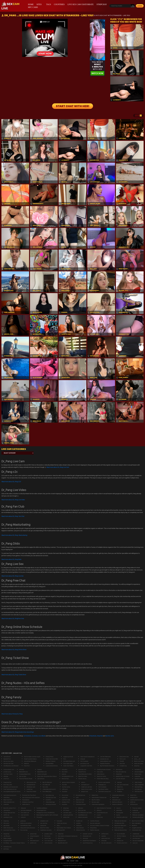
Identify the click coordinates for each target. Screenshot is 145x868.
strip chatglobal (139, 785)
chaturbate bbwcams (118, 795)
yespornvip (33, 834)
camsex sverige (139, 779)
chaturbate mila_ (137, 830)
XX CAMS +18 (46, 785)
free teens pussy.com (105, 791)
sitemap (6, 776)
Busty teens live (124, 757)
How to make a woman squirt (32, 757)
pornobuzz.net (85, 763)
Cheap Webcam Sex (9, 813)
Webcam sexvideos (138, 815)
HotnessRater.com (9, 769)
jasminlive (119, 810)
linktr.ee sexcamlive (26, 823)
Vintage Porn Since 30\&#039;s (46, 813)
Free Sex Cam (80, 802)
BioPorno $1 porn (117, 802)
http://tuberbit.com (9, 802)
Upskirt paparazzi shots (137, 800)
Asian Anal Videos (68, 766)
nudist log (29, 789)
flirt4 (31, 838)
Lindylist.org (123, 766)
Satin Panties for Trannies (104, 808)
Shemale (104, 841)
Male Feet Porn (8, 800)
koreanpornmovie (51, 804)
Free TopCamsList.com (10, 789)
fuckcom (23, 817)
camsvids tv (7, 810)
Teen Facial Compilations (87, 757)
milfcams (81, 808)
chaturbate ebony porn (49, 789)
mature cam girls (42, 774)
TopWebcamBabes (42, 808)
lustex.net (65, 797)
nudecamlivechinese (52, 766)
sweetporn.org (8, 817)
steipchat (61, 834)
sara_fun (135, 843)
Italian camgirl (7, 838)
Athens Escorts (81, 830)
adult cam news (139, 763)
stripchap (66, 808)
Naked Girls (95, 795)
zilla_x (58, 825)
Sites (39, 4)
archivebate (27, 736)
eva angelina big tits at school (12, 791)
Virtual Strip (93, 828)
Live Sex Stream (120, 779)
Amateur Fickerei (51, 761)
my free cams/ (66, 787)
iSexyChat (6, 834)
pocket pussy (7, 772)
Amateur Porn (66, 802)
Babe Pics (120, 787)
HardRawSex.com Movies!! (11, 766)
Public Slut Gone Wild (52, 759)
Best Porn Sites (83, 776)
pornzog (6, 849)
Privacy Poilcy (50, 757)
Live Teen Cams (8, 774)
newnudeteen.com (106, 761)
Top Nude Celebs (103, 789)
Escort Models (121, 834)
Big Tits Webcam (47, 782)
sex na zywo (23, 776)
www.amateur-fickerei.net (99, 797)
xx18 (77, 797)
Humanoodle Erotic (138, 817)
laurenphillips (50, 763)
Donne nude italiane (104, 782)
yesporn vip (84, 791)
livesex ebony (82, 779)
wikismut (26, 763)
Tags (49, 4)
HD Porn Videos (121, 836)
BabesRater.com (42, 772)
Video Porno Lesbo (87, 789)
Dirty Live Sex (82, 810)
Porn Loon (123, 759)
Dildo (11, 559)
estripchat (43, 825)
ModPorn (135, 825)
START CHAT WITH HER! (73, 106)
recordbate (42, 736)
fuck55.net (79, 821)
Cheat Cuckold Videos (30, 759)
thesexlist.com (87, 836)
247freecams (134, 804)
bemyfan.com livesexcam (11, 787)
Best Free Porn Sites (138, 821)
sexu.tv (118, 808)
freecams (59, 821)
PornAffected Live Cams (85, 813)
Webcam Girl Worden (120, 821)
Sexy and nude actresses (28, 828)
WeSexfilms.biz (24, 772)
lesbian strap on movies (123, 776)
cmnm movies (48, 843)
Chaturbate (93, 736)
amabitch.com (44, 821)
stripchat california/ (122, 817)
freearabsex (26, 800)
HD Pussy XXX (61, 830)
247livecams (105, 834)
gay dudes (7, 825)
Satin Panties (138, 782)
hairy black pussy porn (10, 795)
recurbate (35, 736)
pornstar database (26, 810)
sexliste (104, 836)
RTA (68, 861)
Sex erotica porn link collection (31, 797)
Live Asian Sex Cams (9, 830)
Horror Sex (48, 838)
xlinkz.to (99, 810)
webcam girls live (68, 815)
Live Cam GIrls (25, 815)
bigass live (100, 817)
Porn (65, 759)
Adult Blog (6, 797)
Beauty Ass (120, 789)
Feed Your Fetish (31, 791)
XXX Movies (119, 769)
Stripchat (100, 736)
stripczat (23, 808)
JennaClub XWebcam (30, 761)
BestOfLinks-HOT (63, 843)
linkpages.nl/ (102, 785)
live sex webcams (95, 823)
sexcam (136, 757)
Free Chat (13, 618)
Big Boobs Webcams (120, 825)
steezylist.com (116, 800)
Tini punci (39, 817)
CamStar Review (95, 821)
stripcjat (83, 759)
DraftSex (120, 791)
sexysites (64, 804)
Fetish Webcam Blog (103, 779)
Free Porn (27, 766)
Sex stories (65, 795)
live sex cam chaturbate (81, 4)
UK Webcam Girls (119, 823)
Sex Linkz (45, 787)
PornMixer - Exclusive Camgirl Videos (14, 843)
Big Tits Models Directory (107, 766)
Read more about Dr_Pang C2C (11, 482)
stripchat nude (80, 800)
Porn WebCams (47, 791)
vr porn (99, 815)
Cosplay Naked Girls (25, 774)
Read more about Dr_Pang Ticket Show (14, 675)
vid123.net (6, 815)
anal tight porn (85, 785)
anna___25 (137, 759)
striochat (85, 838)
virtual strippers (139, 772)
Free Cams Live (119, 828)
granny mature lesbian (68, 782)
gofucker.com (82, 769)
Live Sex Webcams (105, 757)
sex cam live (44, 823)
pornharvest (136, 838)
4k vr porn (6, 823)
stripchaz (137, 766)
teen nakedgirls (136, 823)
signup (140, 6)
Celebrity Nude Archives (104, 769)
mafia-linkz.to (101, 774)
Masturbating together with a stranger (47, 815)
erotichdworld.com (102, 813)
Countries (59, 4)
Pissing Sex (120, 813)
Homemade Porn (41, 810)
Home (31, 4)
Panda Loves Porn (122, 843)
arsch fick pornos (88, 843)
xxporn (83, 782)
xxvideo (78, 823)
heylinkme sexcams (46, 830)
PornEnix (65, 791)
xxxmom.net (136, 813)
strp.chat (122, 763)
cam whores (7, 757)
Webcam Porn (62, 841)
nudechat (135, 810)
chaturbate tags (50, 802)
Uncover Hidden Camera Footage (100, 825)
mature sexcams (83, 817)
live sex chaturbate (138, 841)
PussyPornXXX (8, 841)
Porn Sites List (25, 813)
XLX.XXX (64, 785)
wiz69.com (33, 843)
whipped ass (134, 797)
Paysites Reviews (105, 763)
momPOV (48, 800)
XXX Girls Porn (139, 791)
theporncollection (117, 804)
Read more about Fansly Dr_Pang (12, 714)
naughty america (137, 828)
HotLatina (64, 769)
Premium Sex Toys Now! (29, 795)
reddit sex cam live (86, 787)
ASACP (72, 861)
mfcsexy (22, 769)
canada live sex (104, 759)
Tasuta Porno (82, 772)
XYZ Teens (66, 810)
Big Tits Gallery (96, 800)
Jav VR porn (7, 836)
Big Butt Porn (7, 759)
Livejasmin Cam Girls (86, 766)
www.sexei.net (106, 838)
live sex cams (95, 802)
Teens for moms (101, 776)
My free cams (110, 736)
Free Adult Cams (68, 763)
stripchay (102, 4)
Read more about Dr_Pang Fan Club (13, 516)
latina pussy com (31, 782)
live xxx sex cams (8, 761)
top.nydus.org (50, 795)
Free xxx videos (137, 808)
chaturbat (137, 776)
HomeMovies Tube (26, 825)
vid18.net (133, 802)
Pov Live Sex (24, 830)
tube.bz (64, 774)
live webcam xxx (80, 795)
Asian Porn (133, 795)
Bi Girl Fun (61, 838)
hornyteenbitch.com (68, 776)
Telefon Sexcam (95, 830)
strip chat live (80, 828)
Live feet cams (67, 813)
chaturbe (6, 804)
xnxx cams (100, 772)
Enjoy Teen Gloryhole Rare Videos (47, 776)
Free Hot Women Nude (26, 779)
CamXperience (31, 785)
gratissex (23, 821)
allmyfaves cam (31, 787)
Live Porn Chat (66, 800)
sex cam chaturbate (123, 785)
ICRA (77, 861)
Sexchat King (138, 787)
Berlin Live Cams (139, 761)
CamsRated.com (83, 815)
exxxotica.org (7, 847)
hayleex (40, 769)
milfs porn (65, 789)
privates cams (48, 834)
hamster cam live (88, 834)
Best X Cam (115, 797)
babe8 (119, 838)
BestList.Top (65, 779)
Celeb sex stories (62, 823)
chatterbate (136, 834)
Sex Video (65, 772)
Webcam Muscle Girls (121, 830)
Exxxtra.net (120, 841)
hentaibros (138, 769)
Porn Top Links (8, 785)
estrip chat (66, 817)
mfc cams (33, 7)
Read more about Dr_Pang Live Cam (58, 467)
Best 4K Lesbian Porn (10, 808)
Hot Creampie (84, 761)
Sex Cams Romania (138, 836)
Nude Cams (138, 774)
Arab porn (79, 825)
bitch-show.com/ (8, 828)
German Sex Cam (8, 763)
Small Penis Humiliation (89, 841)
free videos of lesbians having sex (68, 836)
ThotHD (122, 761)
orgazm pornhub (68, 757)
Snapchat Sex (7, 782)
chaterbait (119, 774)
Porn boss (47, 836)
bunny (118, 815)
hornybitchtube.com (69, 761)
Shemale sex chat (51, 797)
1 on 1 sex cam (49, 841)
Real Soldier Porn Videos (64, 828)
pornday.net (138, 789)
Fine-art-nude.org (121, 772)
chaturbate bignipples (98, 804)
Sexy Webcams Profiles (85, 774)
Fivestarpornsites (81, 804)
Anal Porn (6, 779)
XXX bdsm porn (35, 841)
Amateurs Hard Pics (28, 802)
